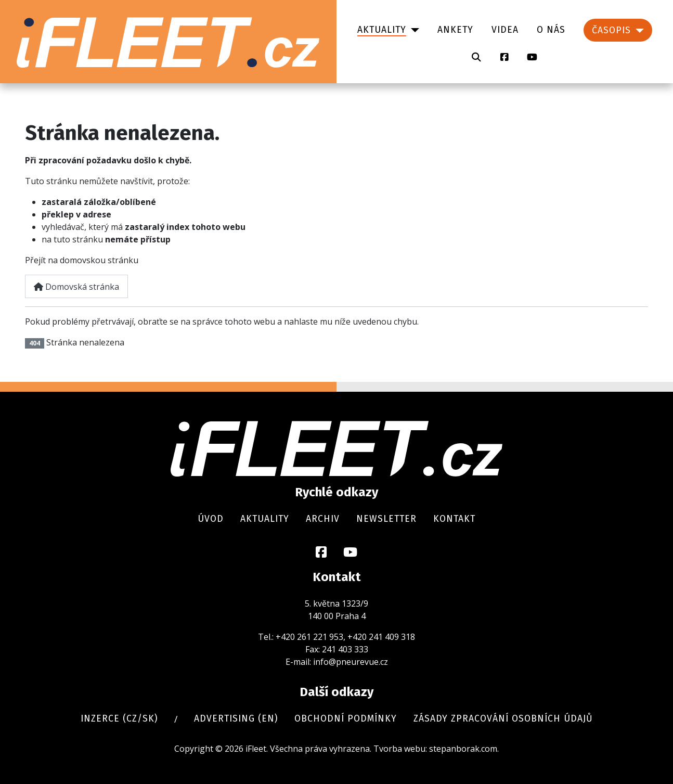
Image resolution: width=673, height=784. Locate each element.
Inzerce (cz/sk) (119, 719)
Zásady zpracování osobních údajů (503, 719)
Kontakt (454, 519)
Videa (505, 30)
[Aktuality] (413, 30)
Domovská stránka (76, 287)
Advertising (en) (236, 719)
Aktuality (382, 30)
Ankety (455, 30)
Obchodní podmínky (346, 719)
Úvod (211, 519)
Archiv (323, 519)
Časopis (611, 30)
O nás (551, 30)
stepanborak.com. (464, 749)
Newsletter (386, 519)
